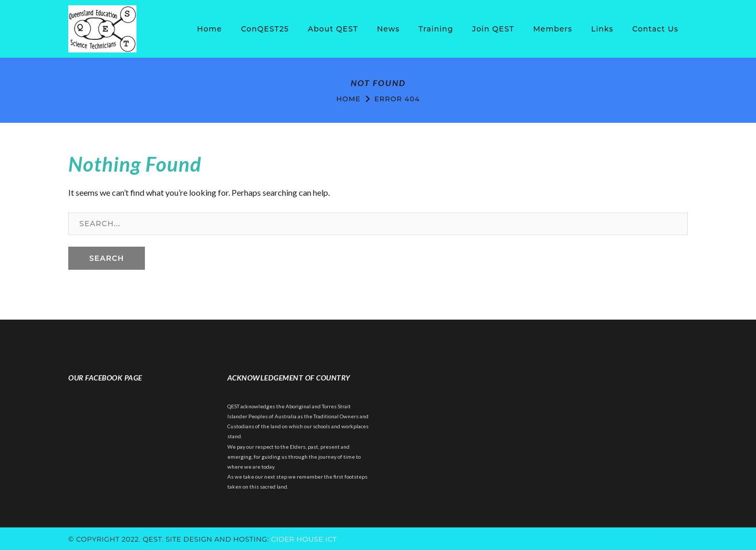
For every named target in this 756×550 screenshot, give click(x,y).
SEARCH (107, 258)
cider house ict (304, 539)
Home (348, 99)
